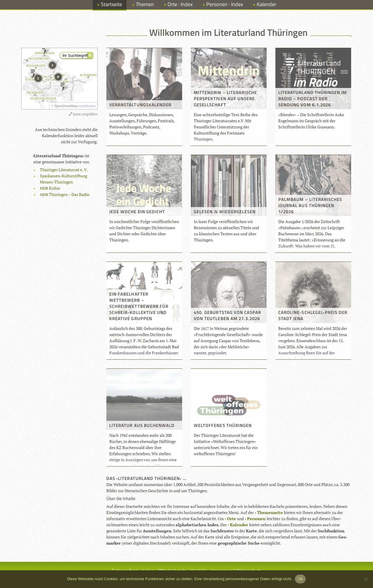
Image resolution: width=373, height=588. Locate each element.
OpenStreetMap (66, 106)
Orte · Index (180, 4)
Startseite (111, 4)
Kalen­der (239, 525)
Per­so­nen (256, 519)
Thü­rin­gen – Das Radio (65, 194)
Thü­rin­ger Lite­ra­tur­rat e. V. (64, 170)
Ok (300, 579)
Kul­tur (50, 188)
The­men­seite (270, 512)
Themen (145, 4)
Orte (232, 519)
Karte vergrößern (83, 114)
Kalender (266, 4)
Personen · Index (225, 4)
